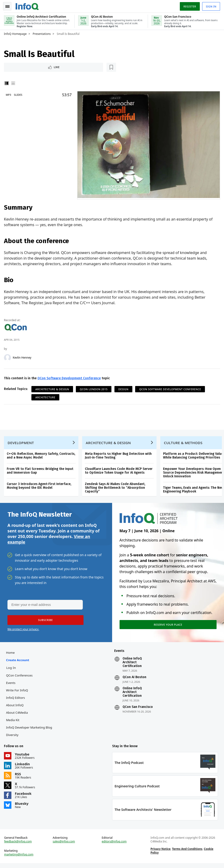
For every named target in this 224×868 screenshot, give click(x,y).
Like (17, 66)
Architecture (46, 396)
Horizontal (14, 83)
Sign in (210, 5)
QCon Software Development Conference (70, 377)
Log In (12, 670)
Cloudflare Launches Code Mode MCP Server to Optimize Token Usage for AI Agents (119, 471)
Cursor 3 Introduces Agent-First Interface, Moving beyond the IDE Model (40, 486)
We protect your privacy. (23, 631)
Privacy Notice (160, 853)
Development (22, 443)
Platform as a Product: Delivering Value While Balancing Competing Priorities (194, 456)
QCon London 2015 (94, 388)
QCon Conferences (20, 678)
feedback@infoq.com (19, 846)
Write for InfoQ (18, 693)
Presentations (43, 33)
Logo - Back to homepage (28, 5)
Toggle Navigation (9, 6)
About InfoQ (15, 708)
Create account (18, 663)
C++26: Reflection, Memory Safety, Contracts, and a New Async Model (42, 456)
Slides (19, 94)
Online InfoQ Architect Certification (132, 665)
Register (189, 5)
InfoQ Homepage (16, 33)
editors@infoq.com (114, 846)
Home (11, 655)
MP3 (9, 94)
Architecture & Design (53, 388)
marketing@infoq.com (20, 859)
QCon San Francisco (138, 710)
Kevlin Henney (23, 356)
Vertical (7, 83)
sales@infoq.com (64, 846)
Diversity (13, 737)
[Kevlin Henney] (8, 356)
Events (11, 685)
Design (124, 388)
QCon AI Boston (134, 680)
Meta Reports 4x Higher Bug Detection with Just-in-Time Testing (119, 456)
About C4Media (18, 715)
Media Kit (13, 723)
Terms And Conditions (187, 853)
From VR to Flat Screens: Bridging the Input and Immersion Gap (41, 471)
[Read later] (32, 66)
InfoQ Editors (16, 700)
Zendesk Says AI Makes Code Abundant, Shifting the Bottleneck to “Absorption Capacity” (116, 488)
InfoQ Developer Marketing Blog (30, 730)
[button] (44, 622)
